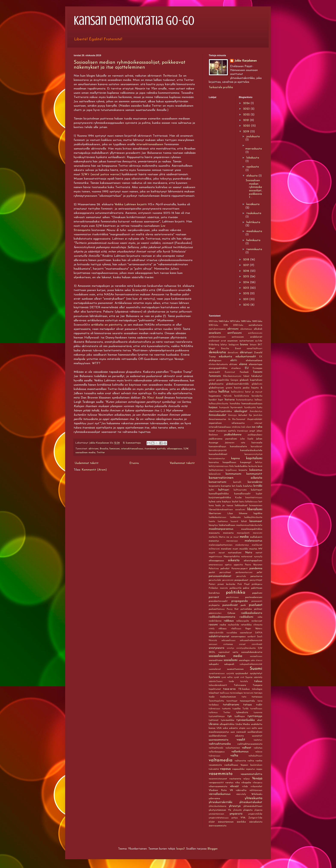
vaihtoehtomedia (220, 744)
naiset (222, 553)
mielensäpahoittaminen (221, 545)
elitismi (233, 364)
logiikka (258, 513)
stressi (259, 660)
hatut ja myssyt (254, 392)
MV (260, 549)
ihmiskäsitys (256, 411)
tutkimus (213, 713)
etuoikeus (236, 368)
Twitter (101, 453)
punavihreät (230, 605)
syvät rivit (239, 677)
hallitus (224, 392)
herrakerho (257, 396)
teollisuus (225, 693)
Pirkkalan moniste (218, 588)
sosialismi (231, 660)
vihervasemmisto (218, 786)
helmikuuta (253, 240)
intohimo (236, 427)
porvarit (214, 597)
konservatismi (217, 482)
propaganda (240, 601)
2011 (246, 299)
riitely (212, 629)
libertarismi (215, 513)
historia (230, 400)
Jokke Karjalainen (246, 61)
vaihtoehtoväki (216, 748)
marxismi (258, 533)
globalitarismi (216, 388)
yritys (235, 818)
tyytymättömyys (217, 716)
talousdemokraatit (218, 685)
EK (261, 357)
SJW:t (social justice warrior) (101, 174)
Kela (232, 466)
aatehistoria (255, 325)
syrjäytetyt (256, 673)
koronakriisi (255, 482)
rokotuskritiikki (216, 633)
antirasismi (238, 337)
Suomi (256, 669)
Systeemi (214, 677)
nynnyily (258, 557)
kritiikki (258, 486)
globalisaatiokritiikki (238, 384)
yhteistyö (235, 806)
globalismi (257, 384)
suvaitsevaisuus (217, 674)
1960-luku (224, 321)
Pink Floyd (243, 584)
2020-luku (238, 325)
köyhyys (226, 502)
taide (231, 682)
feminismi (115, 449)
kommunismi (233, 474)
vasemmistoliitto (251, 774)
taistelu (244, 682)
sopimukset (224, 652)
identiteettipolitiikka (220, 411)
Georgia (234, 380)
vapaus (225, 769)
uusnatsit (257, 736)
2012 (247, 294)
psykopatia (214, 605)
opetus (228, 565)
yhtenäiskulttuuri (253, 806)
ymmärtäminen (216, 814)
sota (253, 660)
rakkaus (229, 621)
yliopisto (248, 810)
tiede (212, 697)
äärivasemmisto (217, 826)
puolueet (256, 605)
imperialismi (215, 423)
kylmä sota (215, 502)
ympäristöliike (255, 814)
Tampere (257, 685)
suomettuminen (235, 669)
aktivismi (94, 449)
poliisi (246, 588)
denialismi (233, 353)
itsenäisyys (243, 431)
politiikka (236, 593)
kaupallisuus (229, 462)
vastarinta (235, 779)
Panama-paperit (240, 569)
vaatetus (258, 740)
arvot (223, 341)
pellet (259, 573)
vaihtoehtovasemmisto (250, 744)
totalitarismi (231, 705)
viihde (245, 787)
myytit (212, 553)
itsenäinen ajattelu (155, 449)
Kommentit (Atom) (94, 470)
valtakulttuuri (255, 756)
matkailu (213, 537)
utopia (242, 728)
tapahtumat (215, 689)
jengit (252, 431)
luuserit (234, 522)
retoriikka (246, 625)
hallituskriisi (237, 392)
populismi (257, 593)
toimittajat (232, 701)
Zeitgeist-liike (255, 818)
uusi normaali (238, 732)
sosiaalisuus (256, 656)
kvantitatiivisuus (254, 498)
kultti (211, 490)
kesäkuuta (253, 204)
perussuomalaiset (220, 576)
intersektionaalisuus (132, 449)
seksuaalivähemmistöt (251, 641)
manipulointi (243, 533)
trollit (259, 705)
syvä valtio (227, 677)
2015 (247, 277)
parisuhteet (225, 573)
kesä (260, 466)
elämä (243, 364)
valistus (258, 748)
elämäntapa (256, 364)
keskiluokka (241, 466)
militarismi (214, 549)
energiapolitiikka (218, 368)
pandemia (256, 568)
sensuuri (213, 644)
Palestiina (214, 569)
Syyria (249, 677)
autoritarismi (247, 341)
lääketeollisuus (227, 525)
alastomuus (246, 329)
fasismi (258, 372)
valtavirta (240, 761)
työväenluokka (246, 720)
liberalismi (255, 509)
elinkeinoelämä (254, 361)
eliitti (234, 360)
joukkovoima (216, 439)
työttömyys (255, 716)
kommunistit (254, 474)
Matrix (222, 537)
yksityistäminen (217, 810)
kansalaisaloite (238, 447)
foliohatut (257, 376)
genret (212, 380)
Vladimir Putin (218, 790)
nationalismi (235, 553)
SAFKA (259, 633)
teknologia (257, 689)
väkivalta (241, 790)
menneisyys (232, 541)
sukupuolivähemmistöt (251, 664)
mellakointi (256, 537)
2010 (247, 305)
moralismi (226, 549)
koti (234, 486)
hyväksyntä (250, 408)
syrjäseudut (242, 673)
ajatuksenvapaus (217, 329)
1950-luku (213, 321)
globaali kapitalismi (251, 380)
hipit (221, 400)
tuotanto (226, 709)
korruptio (226, 486)
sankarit (251, 637)
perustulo (241, 576)
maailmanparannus (221, 529)
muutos (253, 549)
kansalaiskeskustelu (251, 450)
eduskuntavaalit (246, 357)
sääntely (258, 677)
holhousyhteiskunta (218, 404)
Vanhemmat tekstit (182, 463)
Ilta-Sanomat (239, 419)
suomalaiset (215, 669)
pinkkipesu (257, 584)
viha (237, 783)
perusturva (256, 576)
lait (260, 502)
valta (234, 756)
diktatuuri (246, 352)
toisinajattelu (247, 701)
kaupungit (246, 462)
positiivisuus (232, 597)
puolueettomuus (217, 609)
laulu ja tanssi (224, 506)
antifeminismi (255, 333)
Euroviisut (230, 372)
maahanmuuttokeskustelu (249, 525)
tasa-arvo (229, 689)
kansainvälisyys (217, 447)
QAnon (231, 613)
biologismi (234, 345)
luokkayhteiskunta (253, 517)
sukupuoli (229, 664)
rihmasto (258, 625)
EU (247, 368)
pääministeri (215, 613)
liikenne (243, 513)
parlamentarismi (244, 573)
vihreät (234, 786)
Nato (249, 553)
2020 (247, 126)
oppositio (238, 565)
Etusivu (134, 463)
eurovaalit (214, 372)
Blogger (212, 849)
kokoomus (256, 470)
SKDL (212, 652)
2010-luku (213, 325)
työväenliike (227, 720)
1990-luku (257, 321)
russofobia (232, 633)
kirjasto (243, 470)
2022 (247, 115)
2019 (247, 132)
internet (258, 423)
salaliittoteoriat (219, 636)
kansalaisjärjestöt (218, 451)
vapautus (250, 769)
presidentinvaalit (218, 601)
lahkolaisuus (251, 502)
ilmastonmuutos (217, 419)
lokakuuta (253, 158)
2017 (246, 265)
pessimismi (228, 580)
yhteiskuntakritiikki (220, 802)
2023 (247, 109)
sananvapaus (238, 637)
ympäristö (236, 814)
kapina (235, 458)
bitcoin (253, 345)
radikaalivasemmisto (222, 617)
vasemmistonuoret (218, 779)
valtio (251, 761)
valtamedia (221, 760)
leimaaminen (256, 506)
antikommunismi (217, 337)
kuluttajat (257, 490)
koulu (239, 486)
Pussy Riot (233, 609)
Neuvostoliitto (232, 557)
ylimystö (237, 810)
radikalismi (246, 617)
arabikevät (256, 337)
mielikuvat (257, 545)
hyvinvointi (237, 408)
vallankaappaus (217, 752)
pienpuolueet (241, 580)
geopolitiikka (223, 380)
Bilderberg (214, 345)
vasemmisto (221, 774)
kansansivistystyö (253, 454)
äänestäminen (226, 822)
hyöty (260, 408)
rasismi (213, 625)
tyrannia (258, 713)
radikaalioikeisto (252, 613)
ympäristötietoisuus (219, 818)
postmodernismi (254, 597)
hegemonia (215, 396)
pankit (212, 573)
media (244, 537)
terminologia (236, 693)
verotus (229, 783)
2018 (247, 260)
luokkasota (235, 517)
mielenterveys (242, 545)
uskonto (233, 728)
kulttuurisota (240, 490)
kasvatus (214, 462)
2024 (247, 103)
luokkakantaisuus (217, 517)
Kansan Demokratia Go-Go (134, 20)
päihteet (258, 609)
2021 (247, 120)
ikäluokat (243, 415)
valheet (247, 748)
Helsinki (228, 396)
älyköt (212, 822)
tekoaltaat (214, 693)
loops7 (181, 849)
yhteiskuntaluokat (251, 802)
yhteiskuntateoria (217, 806)
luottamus (223, 522)
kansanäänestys (217, 459)
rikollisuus (236, 629)
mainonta (228, 533)
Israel (212, 431)
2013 (247, 288)
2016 (247, 271)
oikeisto (234, 560)
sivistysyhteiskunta (246, 648)
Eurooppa (257, 368)
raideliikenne (215, 621)
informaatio (238, 423)
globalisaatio (216, 384)
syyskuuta (253, 167)
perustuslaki (215, 580)
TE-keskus (244, 689)
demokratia (217, 352)
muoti (235, 549)
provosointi (257, 601)
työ (229, 716)
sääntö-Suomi (216, 682)
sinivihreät (257, 644)
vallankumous (240, 752)
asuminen (232, 341)
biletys (224, 345)
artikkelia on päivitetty (107, 325)
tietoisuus (257, 697)
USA (219, 728)
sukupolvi (214, 664)
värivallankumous (220, 794)
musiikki (244, 549)
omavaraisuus (216, 565)
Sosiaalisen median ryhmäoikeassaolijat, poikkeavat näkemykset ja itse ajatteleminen (130, 65)
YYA (243, 818)
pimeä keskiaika (226, 584)
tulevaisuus (214, 709)
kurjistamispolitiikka (220, 498)
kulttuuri (224, 490)
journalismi (231, 439)
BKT (260, 345)
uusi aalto (252, 728)
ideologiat (241, 411)
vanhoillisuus (231, 765)
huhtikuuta (253, 222)
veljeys (247, 779)
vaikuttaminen (233, 748)
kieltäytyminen (216, 470)
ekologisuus (215, 361)
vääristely (241, 794)
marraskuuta (254, 149)
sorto (235, 652)
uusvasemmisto (219, 740)
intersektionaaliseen (150, 144)
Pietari (212, 584)
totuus (247, 705)
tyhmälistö (242, 713)
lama (211, 506)
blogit (212, 349)
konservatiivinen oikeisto (235, 478)
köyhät (235, 502)
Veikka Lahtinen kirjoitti (131, 205)
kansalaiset (256, 447)
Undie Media (243, 724)
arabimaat (214, 341)
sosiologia (244, 660)
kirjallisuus (231, 470)
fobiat (246, 376)
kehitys (259, 463)
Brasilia (104, 449)
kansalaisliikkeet (218, 454)
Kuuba (238, 498)
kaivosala (257, 443)
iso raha (257, 427)
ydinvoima (214, 799)
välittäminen (256, 790)
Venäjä (257, 779)
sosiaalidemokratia (252, 652)
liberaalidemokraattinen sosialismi (227, 510)
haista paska (242, 388)
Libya (230, 514)
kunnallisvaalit (242, 494)
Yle (230, 810)
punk (243, 605)
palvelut (225, 569)
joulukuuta (253, 137)
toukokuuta (254, 213)
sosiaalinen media (85, 453)
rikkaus (223, 629)
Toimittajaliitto (216, 701)
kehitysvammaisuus (219, 466)
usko (225, 728)
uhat (260, 720)
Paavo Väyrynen (254, 565)
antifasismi (235, 333)
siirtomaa (228, 644)
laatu (242, 502)
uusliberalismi (255, 732)
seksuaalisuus (228, 641)
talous (258, 681)
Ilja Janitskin (256, 415)
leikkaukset (241, 506)
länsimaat (256, 521)
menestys (214, 541)
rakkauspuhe (243, 621)
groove (229, 388)
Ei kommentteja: (132, 443)
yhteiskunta (253, 798)
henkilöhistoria (242, 396)
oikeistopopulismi (253, 561)
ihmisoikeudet (217, 415)
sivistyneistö (217, 648)
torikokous (214, 705)
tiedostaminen (228, 697)
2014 (247, 282)
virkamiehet (256, 787)
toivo (260, 701)
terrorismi (249, 693)
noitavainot (247, 557)
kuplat (259, 494)
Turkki (245, 709)
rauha (223, 625)
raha (260, 617)
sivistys (230, 648)
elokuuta (252, 176)
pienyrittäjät (256, 580)
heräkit (213, 400)
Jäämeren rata (235, 443)
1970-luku (235, 321)
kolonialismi (215, 474)
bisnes (244, 345)
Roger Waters (254, 629)
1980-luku (246, 321)
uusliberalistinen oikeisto (226, 736)
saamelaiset (246, 633)
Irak (243, 427)
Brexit (238, 349)
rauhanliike (233, 625)
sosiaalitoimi (216, 660)
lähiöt (244, 522)
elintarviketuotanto (218, 365)
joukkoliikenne (233, 435)
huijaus (213, 407)
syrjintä (230, 674)
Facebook (244, 372)
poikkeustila (235, 588)
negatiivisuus (215, 557)
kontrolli (237, 482)
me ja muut (232, 537)
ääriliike (241, 822)
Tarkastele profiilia (221, 87)
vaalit (241, 740)
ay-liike (259, 341)
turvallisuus (256, 709)
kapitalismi (254, 458)
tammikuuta (254, 249)
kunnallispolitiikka (219, 494)
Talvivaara (240, 685)
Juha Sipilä (247, 439)
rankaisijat (257, 621)
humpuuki (224, 408)
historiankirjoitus (245, 400)
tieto (244, 697)
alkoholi (258, 329)
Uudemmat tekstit (87, 463)
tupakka (237, 709)
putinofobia (246, 609)
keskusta (253, 466)
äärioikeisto (256, 822)
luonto (212, 522)
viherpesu (257, 783)
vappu (259, 769)
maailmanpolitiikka (252, 529)
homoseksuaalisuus (252, 404)
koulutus (248, 486)
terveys (258, 693)
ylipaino (258, 810)
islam (248, 427)
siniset (242, 644)
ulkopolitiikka (227, 724)
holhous (258, 400)
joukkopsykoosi (255, 435)
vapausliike (238, 769)
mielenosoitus (253, 541)
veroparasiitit (216, 783)
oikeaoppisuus (175, 449)
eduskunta (225, 357)
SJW (186, 449)
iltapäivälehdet (255, 419)
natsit (259, 553)
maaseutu (214, 533)
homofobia (235, 404)
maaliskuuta (254, 231)
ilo (229, 419)
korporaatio (214, 486)
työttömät (214, 720)
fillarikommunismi (232, 376)
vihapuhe (246, 783)
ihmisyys (232, 415)
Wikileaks (257, 794)
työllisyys (240, 716)
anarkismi (215, 333)
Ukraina (214, 724)
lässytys (213, 525)
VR (231, 790)
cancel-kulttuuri (255, 349)
